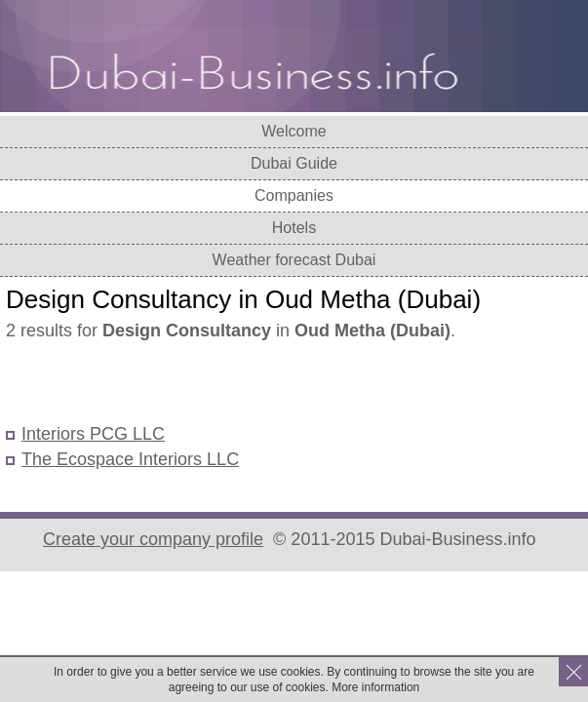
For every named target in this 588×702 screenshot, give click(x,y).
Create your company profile (153, 539)
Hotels (294, 228)
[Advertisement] (234, 384)
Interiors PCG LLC (93, 434)
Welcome (294, 131)
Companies (294, 195)
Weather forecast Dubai (294, 260)
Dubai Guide (294, 163)
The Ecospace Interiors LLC (130, 459)
